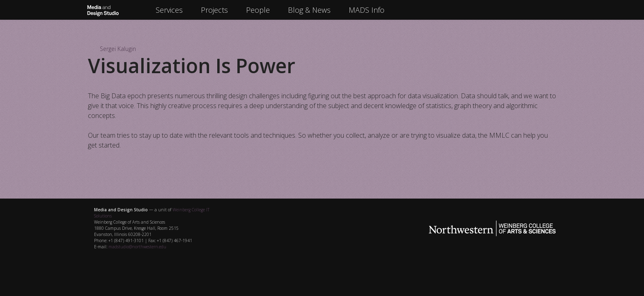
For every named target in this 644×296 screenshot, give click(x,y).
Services (169, 10)
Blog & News (309, 10)
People (258, 10)
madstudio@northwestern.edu (137, 247)
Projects (214, 10)
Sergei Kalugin (118, 49)
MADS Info (367, 10)
